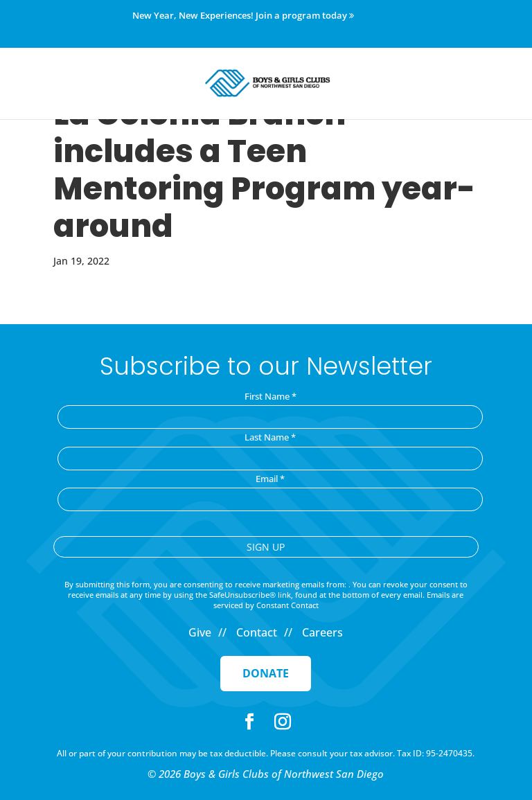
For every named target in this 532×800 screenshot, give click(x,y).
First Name (271, 396)
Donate (266, 673)
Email (270, 479)
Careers (322, 632)
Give (200, 632)
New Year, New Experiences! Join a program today (243, 16)
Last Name (270, 437)
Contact (257, 632)
